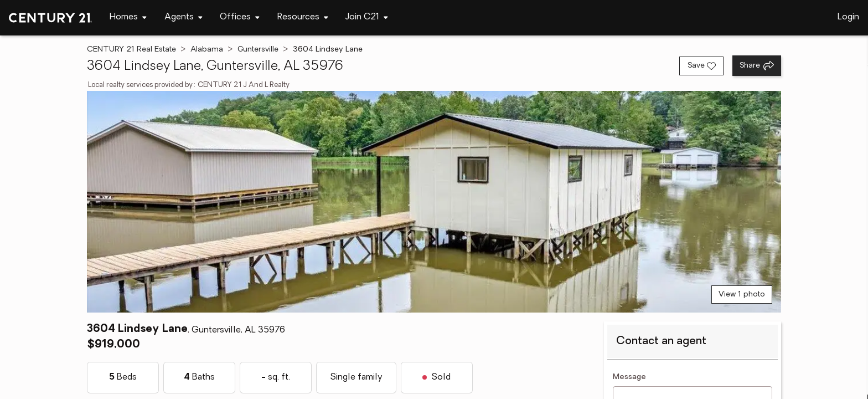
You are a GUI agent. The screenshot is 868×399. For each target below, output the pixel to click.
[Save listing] (701, 66)
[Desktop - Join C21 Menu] (367, 17)
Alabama (207, 50)
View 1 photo (742, 295)
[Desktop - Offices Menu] (240, 17)
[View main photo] (434, 202)
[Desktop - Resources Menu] (303, 17)
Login (848, 17)
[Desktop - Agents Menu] (184, 17)
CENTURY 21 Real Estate (131, 50)
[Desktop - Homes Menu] (128, 17)
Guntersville (258, 50)
